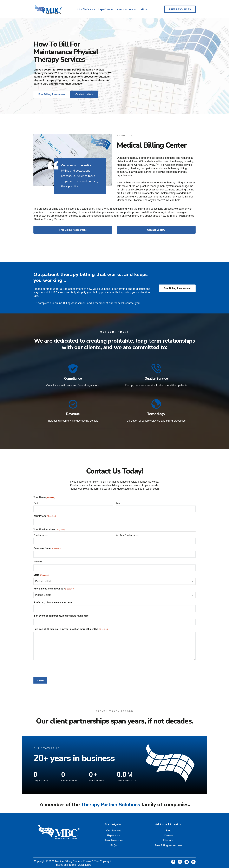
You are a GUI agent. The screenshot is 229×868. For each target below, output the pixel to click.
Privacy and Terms (65, 864)
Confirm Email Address (127, 534)
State (41, 574)
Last (118, 502)
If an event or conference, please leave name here (61, 615)
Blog (169, 830)
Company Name (47, 547)
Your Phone (45, 515)
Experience (105, 10)
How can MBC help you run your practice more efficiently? (71, 628)
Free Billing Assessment (177, 289)
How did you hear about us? (54, 588)
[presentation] (56, 667)
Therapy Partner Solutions (110, 804)
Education (169, 839)
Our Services (86, 10)
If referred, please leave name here (53, 601)
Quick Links (85, 864)
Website (38, 561)
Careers (169, 835)
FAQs (143, 10)
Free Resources (126, 10)
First (36, 502)
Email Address (40, 534)
